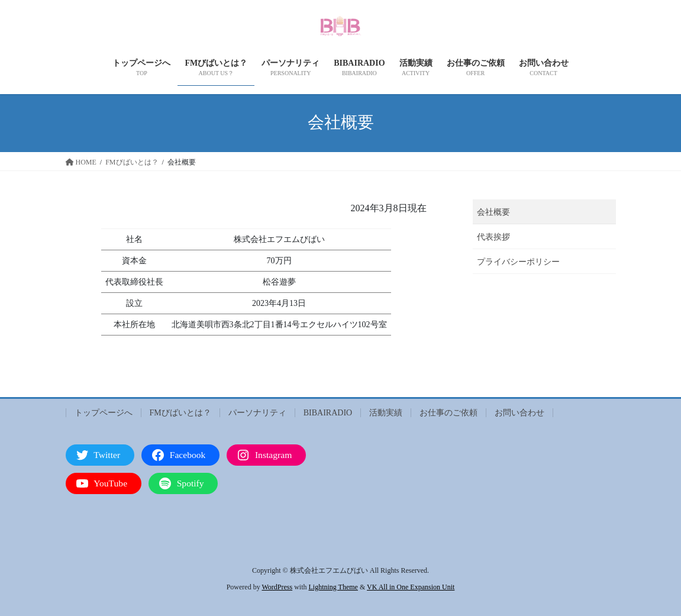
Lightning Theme (333, 587)
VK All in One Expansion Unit (411, 587)
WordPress (277, 587)
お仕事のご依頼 (448, 413)
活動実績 (386, 413)
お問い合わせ (519, 413)
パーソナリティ (257, 413)
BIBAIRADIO (328, 413)
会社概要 (493, 212)
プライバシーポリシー (518, 262)
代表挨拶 (493, 237)
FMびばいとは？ (180, 413)
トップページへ (104, 413)
